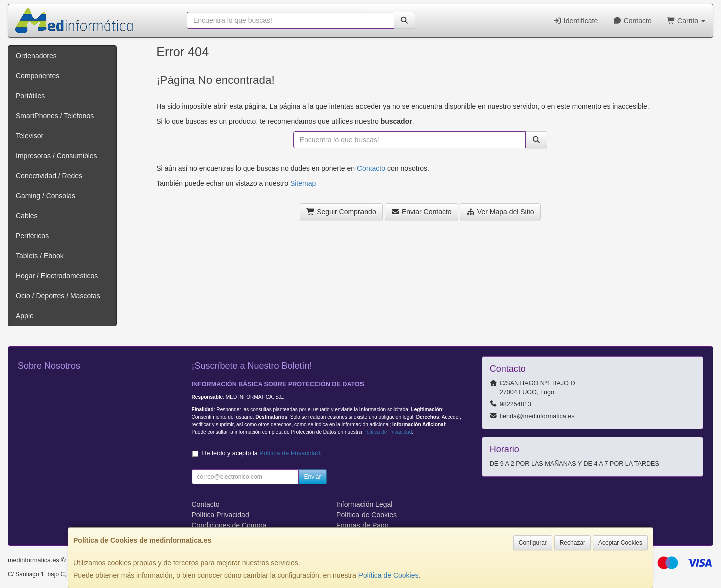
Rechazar (573, 543)
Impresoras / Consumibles (56, 156)
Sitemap (303, 183)
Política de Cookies (389, 575)
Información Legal (364, 504)
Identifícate (575, 21)
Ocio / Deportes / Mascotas (58, 296)
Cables (27, 216)
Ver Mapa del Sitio (500, 212)
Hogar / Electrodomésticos (57, 276)
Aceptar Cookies (620, 543)
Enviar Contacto (421, 212)
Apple (25, 316)
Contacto (632, 21)
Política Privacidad (221, 515)
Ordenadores (36, 56)
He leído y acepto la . (262, 453)
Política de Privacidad (387, 432)
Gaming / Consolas (45, 196)
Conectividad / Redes (49, 176)
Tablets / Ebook (40, 256)
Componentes (37, 76)
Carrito (686, 21)
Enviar (312, 477)
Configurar (533, 543)
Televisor (29, 136)
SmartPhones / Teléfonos (55, 116)
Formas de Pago (363, 525)
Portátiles (30, 96)
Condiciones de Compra (229, 525)
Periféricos (32, 236)
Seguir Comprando (341, 212)
